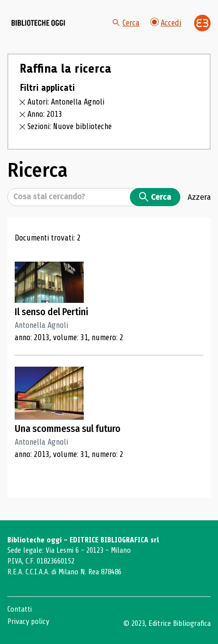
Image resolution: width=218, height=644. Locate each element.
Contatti (20, 609)
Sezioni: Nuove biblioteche (70, 126)
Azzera (199, 197)
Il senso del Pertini (51, 312)
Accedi (166, 23)
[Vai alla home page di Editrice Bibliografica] (202, 23)
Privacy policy (28, 621)
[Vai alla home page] (38, 23)
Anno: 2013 (45, 114)
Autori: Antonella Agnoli (66, 102)
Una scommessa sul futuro (68, 429)
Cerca (126, 23)
